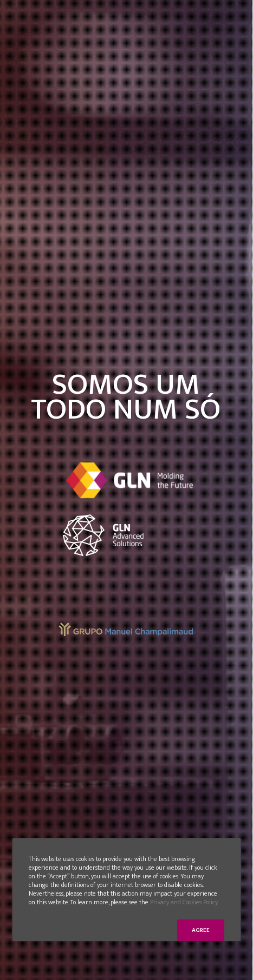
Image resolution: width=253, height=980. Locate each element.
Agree (201, 930)
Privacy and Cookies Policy (184, 902)
